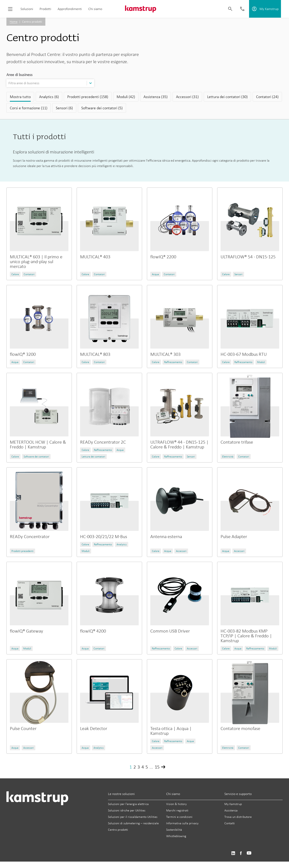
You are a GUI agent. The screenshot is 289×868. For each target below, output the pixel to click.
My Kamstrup (233, 804)
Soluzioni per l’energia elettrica (128, 804)
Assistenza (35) (156, 97)
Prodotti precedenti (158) (88, 97)
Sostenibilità (174, 830)
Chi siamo (95, 9)
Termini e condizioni (179, 817)
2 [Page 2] (135, 767)
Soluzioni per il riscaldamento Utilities (133, 817)
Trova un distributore (238, 817)
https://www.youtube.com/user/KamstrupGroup (249, 853)
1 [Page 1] (131, 767)
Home (14, 22)
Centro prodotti (118, 830)
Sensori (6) (64, 108)
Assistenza (231, 810)
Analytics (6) (49, 97)
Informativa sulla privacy (182, 823)
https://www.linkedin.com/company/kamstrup (233, 853)
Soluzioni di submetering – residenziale (133, 823)
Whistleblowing (176, 836)
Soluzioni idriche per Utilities (127, 810)
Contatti (230, 823)
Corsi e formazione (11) (29, 108)
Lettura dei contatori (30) (227, 97)
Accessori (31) (187, 97)
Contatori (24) (267, 97)
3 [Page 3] (139, 767)
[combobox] (9, 83)
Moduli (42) (126, 97)
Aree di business (19, 75)
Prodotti (45, 9)
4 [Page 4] (143, 767)
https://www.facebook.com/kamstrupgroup (241, 853)
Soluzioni (27, 9)
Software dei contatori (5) (102, 108)
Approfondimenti (70, 9)
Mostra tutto (20, 97)
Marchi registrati (177, 810)
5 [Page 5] (147, 767)
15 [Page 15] (157, 767)
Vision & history (176, 804)
